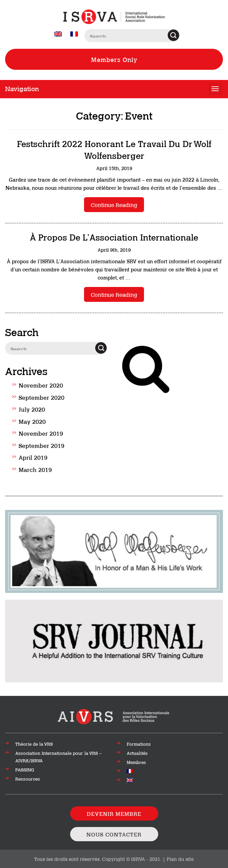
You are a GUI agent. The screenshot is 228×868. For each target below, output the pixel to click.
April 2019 (33, 457)
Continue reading (114, 204)
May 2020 (32, 421)
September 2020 (42, 397)
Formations (139, 744)
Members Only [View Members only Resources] (114, 59)
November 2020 (41, 385)
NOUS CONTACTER (114, 834)
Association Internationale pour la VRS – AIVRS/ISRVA (58, 757)
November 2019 (41, 433)
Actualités (137, 753)
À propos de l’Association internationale (114, 237)
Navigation (22, 88)
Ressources (28, 779)
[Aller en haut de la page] (114, 716)
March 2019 (35, 469)
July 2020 (32, 409)
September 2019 (42, 445)
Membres (136, 762)
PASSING (25, 769)
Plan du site (180, 859)
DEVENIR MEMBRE (114, 813)
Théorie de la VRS (34, 744)
